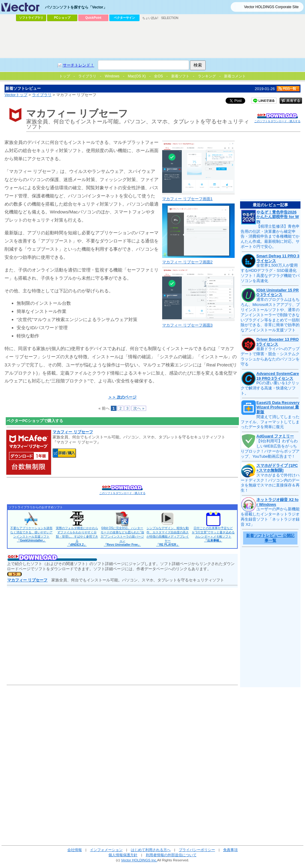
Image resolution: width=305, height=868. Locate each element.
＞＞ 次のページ (122, 397)
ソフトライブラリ (31, 18)
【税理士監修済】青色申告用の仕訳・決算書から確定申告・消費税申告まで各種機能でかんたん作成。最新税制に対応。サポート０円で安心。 (270, 237)
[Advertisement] (119, 68)
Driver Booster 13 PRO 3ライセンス (278, 342)
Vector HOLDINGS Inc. (139, 860)
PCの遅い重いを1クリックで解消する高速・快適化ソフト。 (270, 388)
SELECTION (170, 18)
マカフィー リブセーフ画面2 (187, 262)
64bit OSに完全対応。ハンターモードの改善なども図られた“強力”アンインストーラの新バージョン (122, 536)
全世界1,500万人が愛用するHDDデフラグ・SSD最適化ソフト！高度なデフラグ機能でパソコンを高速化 (270, 273)
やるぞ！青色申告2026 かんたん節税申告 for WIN (278, 217)
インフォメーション (106, 850)
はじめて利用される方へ (151, 850)
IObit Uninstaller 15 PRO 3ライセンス (278, 293)
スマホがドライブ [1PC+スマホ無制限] (277, 468)
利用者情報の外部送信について (171, 855)
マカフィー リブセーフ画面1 (187, 199)
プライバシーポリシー (197, 850)
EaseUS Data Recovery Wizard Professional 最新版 (278, 407)
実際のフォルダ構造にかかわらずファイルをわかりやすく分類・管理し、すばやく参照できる (77, 536)
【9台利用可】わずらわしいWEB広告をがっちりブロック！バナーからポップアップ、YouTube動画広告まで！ (270, 449)
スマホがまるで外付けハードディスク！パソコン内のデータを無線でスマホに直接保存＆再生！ (270, 483)
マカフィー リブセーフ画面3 (187, 325)
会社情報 (75, 850)
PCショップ (62, 18)
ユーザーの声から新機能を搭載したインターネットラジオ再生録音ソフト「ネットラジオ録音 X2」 (270, 517)
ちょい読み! (150, 18)
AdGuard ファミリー (275, 436)
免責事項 (230, 850)
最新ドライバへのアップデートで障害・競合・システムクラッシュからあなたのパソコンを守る (270, 356)
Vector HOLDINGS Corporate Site (271, 7)
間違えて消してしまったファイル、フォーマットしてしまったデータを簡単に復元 (270, 422)
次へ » (139, 408)
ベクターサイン (124, 18)
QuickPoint (93, 18)
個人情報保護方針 (123, 855)
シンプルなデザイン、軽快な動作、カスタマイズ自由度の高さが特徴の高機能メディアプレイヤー (168, 536)
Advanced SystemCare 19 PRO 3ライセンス (278, 376)
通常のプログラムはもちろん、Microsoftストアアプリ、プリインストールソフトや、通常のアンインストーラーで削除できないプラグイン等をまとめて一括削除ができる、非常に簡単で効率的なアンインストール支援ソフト (270, 315)
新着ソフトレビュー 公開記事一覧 (270, 538)
